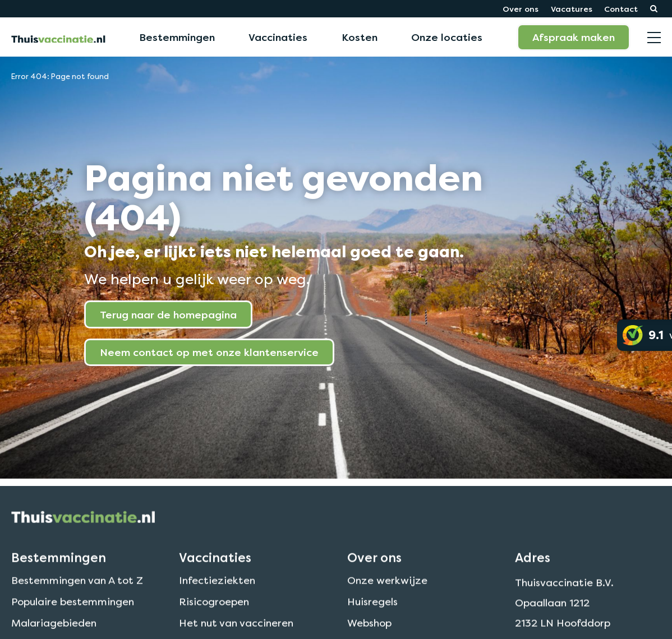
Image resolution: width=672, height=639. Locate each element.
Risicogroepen (214, 614)
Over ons (521, 9)
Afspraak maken (574, 37)
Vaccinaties (278, 37)
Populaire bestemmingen (73, 614)
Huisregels (372, 614)
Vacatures (572, 9)
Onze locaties (447, 37)
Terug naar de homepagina (168, 314)
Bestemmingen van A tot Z (77, 593)
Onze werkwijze (387, 593)
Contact (621, 9)
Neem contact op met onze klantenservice (209, 352)
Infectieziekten (217, 593)
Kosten (360, 37)
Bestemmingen (177, 37)
